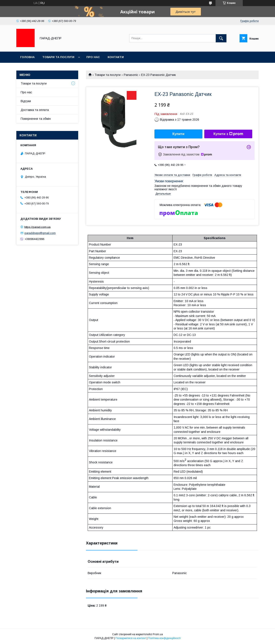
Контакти (116, 57)
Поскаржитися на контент (131, 638)
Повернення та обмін (36, 119)
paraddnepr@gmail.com (40, 233)
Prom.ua (158, 634)
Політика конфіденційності (164, 638)
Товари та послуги (58, 57)
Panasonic (131, 75)
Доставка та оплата (35, 110)
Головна (27, 57)
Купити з (228, 134)
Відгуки (26, 101)
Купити (179, 134)
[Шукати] (221, 38)
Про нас (93, 57)
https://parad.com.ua (37, 227)
